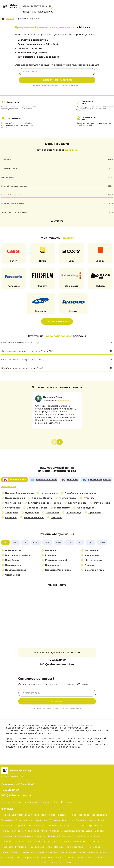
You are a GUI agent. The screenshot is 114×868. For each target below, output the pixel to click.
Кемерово (34, 843)
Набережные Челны (41, 849)
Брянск (99, 833)
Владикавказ (25, 838)
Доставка (46, 804)
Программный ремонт (28, 19)
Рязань (72, 854)
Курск (67, 843)
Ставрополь (29, 860)
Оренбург (52, 854)
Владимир (40, 838)
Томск (44, 827)
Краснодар (40, 817)
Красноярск (96, 827)
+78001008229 (40, 4)
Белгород (69, 833)
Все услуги (57, 221)
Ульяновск (17, 833)
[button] (60, 444)
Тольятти (103, 822)
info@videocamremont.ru (57, 666)
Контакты (66, 10)
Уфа (46, 822)
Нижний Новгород (79, 817)
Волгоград (68, 822)
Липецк (77, 843)
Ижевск (92, 822)
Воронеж (55, 822)
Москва (6, 817)
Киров (28, 833)
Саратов (20, 827)
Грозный (78, 838)
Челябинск (8, 822)
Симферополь (98, 854)
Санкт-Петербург (22, 817)
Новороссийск (28, 854)
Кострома (47, 843)
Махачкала (7, 849)
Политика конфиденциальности (57, 864)
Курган (58, 843)
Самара (75, 827)
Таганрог (69, 860)
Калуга (22, 843)
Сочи (17, 860)
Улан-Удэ (99, 860)
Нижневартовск (75, 849)
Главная (10, 19)
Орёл (42, 854)
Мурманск (21, 849)
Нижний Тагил (10, 854)
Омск (84, 827)
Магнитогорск (91, 843)
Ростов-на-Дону (57, 817)
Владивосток (9, 838)
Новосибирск (99, 817)
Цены (57, 10)
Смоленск (7, 860)
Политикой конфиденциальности (69, 85)
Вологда (66, 838)
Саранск (83, 854)
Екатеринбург (24, 822)
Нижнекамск (93, 849)
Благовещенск (85, 833)
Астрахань (56, 833)
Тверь (89, 860)
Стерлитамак (45, 860)
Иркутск (64, 827)
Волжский (54, 838)
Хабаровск (33, 827)
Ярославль (8, 827)
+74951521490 (60, 4)
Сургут (58, 860)
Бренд (33, 10)
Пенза (63, 854)
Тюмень (53, 827)
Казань (38, 822)
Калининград (9, 843)
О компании (46, 10)
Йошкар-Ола (92, 838)
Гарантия (34, 804)
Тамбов (80, 860)
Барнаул (81, 822)
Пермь (5, 833)
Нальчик (59, 849)
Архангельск (41, 833)
